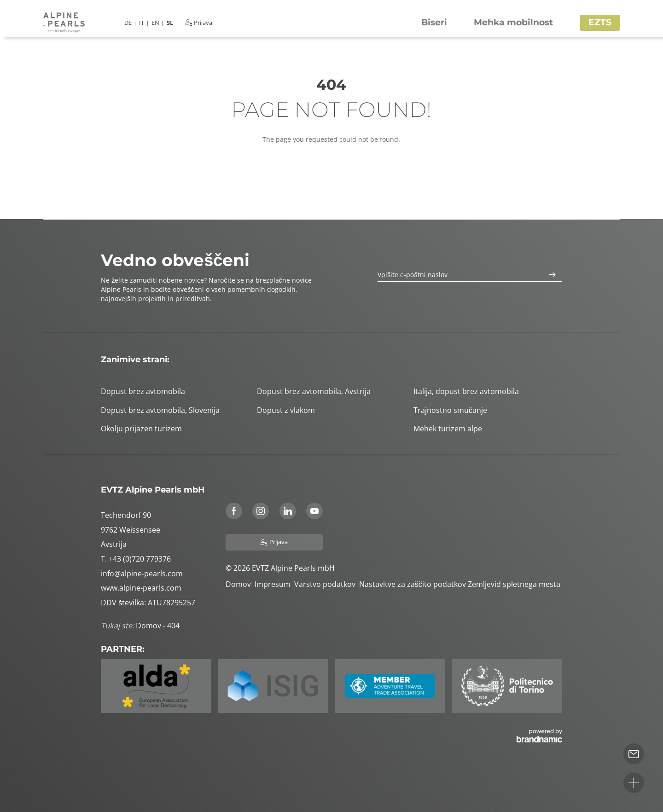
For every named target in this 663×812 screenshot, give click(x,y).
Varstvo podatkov (327, 584)
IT (142, 23)
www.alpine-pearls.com (141, 588)
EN (155, 23)
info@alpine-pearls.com (142, 574)
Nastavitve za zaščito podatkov (413, 584)
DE (128, 23)
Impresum (274, 584)
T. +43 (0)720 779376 (136, 559)
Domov (240, 584)
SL (170, 23)
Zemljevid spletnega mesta (515, 584)
